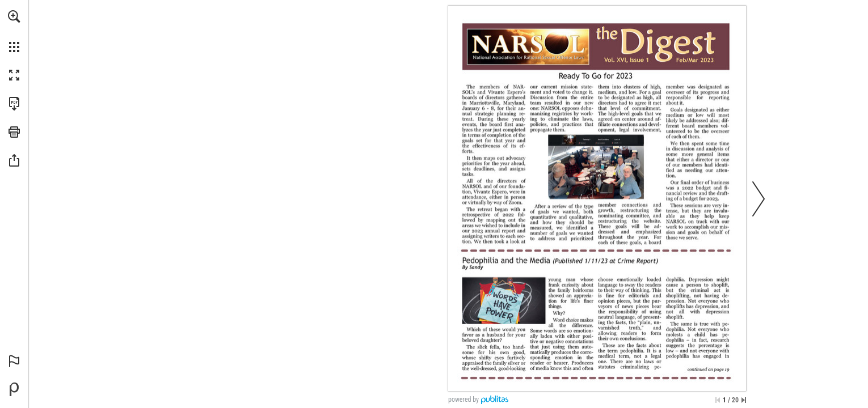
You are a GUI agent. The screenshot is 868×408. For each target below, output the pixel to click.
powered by (464, 399)
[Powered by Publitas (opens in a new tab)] (14, 389)
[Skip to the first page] (718, 400)
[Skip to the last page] (744, 400)
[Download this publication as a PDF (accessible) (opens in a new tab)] (14, 104)
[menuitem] (14, 31)
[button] (14, 16)
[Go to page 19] (705, 368)
